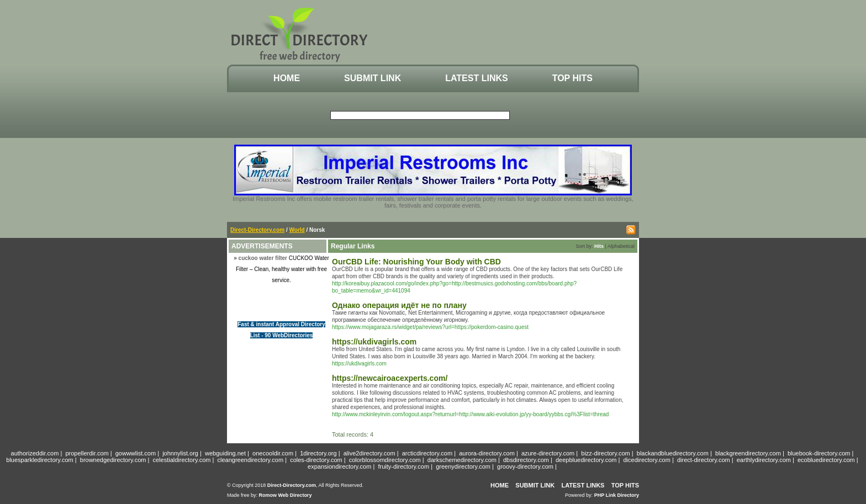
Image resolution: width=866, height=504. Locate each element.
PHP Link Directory (617, 495)
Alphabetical (621, 246)
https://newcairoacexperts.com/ (390, 378)
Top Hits (572, 78)
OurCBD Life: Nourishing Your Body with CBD (416, 262)
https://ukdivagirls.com (374, 342)
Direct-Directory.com (257, 230)
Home (287, 78)
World (297, 230)
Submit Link (373, 78)
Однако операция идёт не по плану (399, 305)
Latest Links (476, 78)
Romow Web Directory (286, 495)
